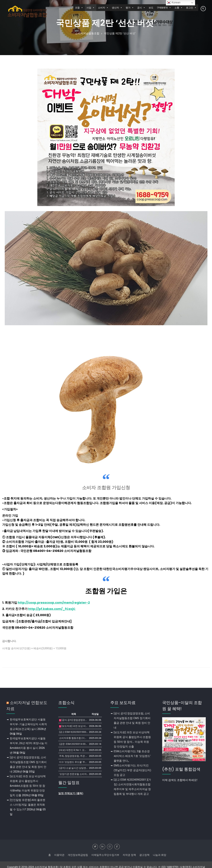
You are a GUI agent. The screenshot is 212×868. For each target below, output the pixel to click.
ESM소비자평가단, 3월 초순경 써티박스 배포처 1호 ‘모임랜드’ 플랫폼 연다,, (132, 756)
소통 (179, 8)
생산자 (117, 8)
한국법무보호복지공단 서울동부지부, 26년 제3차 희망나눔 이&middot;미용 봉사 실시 (29, 743)
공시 (141, 8)
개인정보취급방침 (78, 855)
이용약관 (59, 855)
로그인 (191, 8)
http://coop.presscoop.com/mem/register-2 (54, 603)
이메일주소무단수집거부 (105, 855)
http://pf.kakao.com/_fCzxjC (52, 609)
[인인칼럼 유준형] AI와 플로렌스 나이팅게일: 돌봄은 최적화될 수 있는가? (28, 805)
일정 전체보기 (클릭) (71, 793)
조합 (79, 8)
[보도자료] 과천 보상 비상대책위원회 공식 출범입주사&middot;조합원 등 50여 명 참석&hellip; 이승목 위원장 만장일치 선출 (28, 786)
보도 (151, 8)
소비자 (103, 8)
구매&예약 (164, 8)
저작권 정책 (129, 855)
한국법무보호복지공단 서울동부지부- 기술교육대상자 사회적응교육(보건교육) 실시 (28, 724)
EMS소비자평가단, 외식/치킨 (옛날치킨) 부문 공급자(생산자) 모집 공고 (132, 770)
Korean (174, 3)
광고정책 (144, 855)
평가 (130, 8)
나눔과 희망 (160, 855)
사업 (91, 8)
